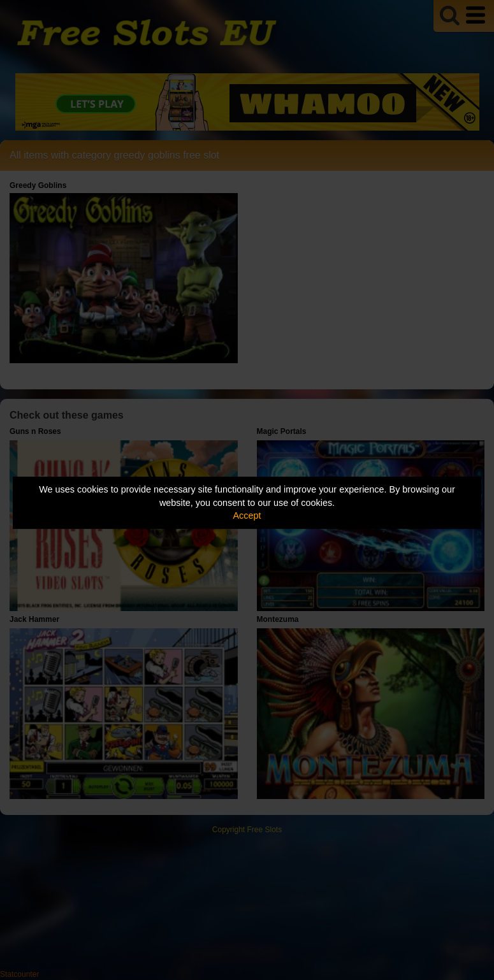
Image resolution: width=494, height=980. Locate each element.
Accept (247, 515)
